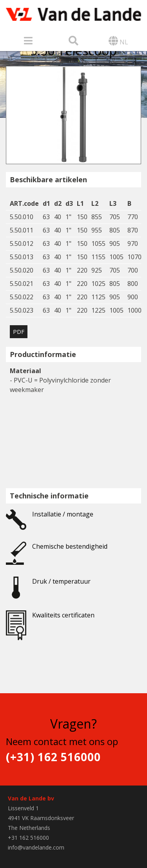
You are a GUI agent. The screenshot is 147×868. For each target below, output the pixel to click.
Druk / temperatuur (48, 586)
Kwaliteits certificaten (50, 620)
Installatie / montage (50, 519)
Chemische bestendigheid (57, 551)
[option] (73, 115)
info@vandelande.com (36, 847)
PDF (19, 331)
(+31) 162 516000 (53, 757)
